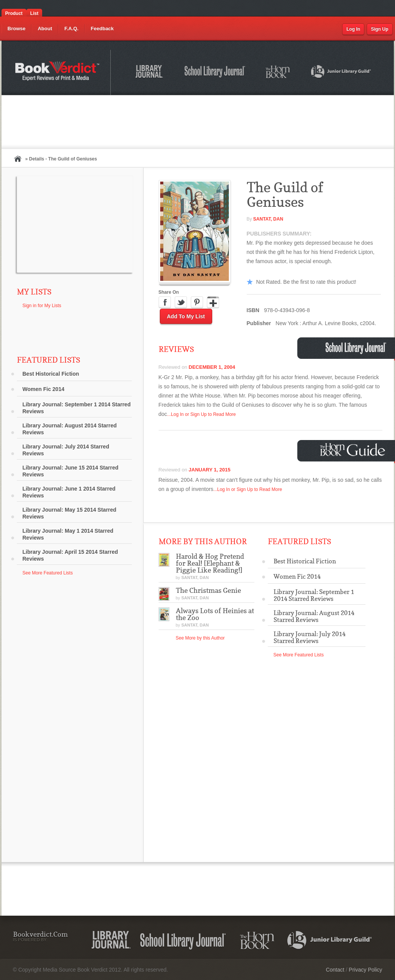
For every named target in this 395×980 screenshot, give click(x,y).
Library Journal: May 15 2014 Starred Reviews (70, 513)
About (45, 29)
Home (18, 159)
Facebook (165, 303)
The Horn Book (278, 72)
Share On (169, 292)
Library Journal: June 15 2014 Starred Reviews (71, 471)
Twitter (181, 303)
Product (14, 13)
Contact (335, 970)
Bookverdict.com (58, 72)
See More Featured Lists (48, 573)
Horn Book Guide (353, 450)
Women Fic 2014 (43, 389)
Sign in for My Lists (42, 306)
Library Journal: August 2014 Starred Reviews (70, 429)
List (34, 13)
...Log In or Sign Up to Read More (201, 414)
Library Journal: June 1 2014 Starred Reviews (69, 492)
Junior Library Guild (341, 73)
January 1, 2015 (209, 470)
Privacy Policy (365, 970)
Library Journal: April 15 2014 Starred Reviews (70, 555)
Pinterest (197, 303)
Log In (353, 29)
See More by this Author (200, 638)
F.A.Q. (71, 29)
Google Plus (213, 303)
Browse (17, 29)
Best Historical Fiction (51, 374)
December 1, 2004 (212, 367)
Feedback (102, 29)
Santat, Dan (268, 219)
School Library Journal (215, 73)
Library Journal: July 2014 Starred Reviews (66, 450)
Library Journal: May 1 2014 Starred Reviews (68, 534)
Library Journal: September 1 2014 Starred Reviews (77, 408)
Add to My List (186, 316)
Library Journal (151, 73)
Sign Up (379, 29)
